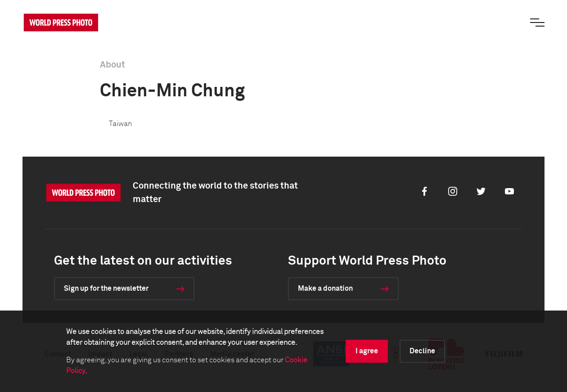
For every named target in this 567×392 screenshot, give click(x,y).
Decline (422, 351)
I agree (367, 351)
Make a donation (325, 288)
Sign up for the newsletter (106, 288)
